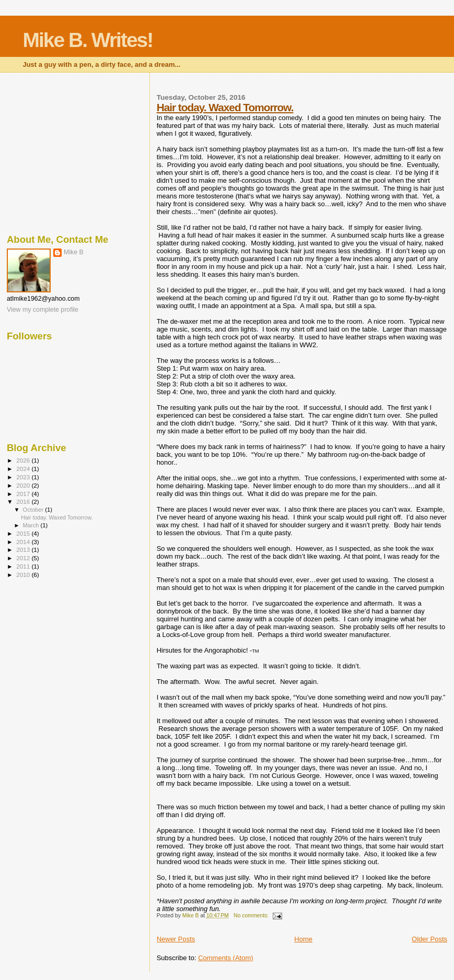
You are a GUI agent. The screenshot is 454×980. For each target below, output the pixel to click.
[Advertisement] (75, 151)
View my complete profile (43, 310)
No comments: (252, 916)
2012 (24, 558)
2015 (24, 533)
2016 (24, 501)
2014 (24, 542)
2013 (24, 550)
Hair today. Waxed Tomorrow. (225, 107)
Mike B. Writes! (88, 40)
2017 (24, 494)
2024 (24, 469)
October (34, 510)
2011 (24, 566)
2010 (24, 575)
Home (303, 939)
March (32, 525)
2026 (24, 460)
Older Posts (429, 939)
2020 (24, 485)
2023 (24, 477)
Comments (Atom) (225, 958)
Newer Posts (176, 939)
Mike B (74, 252)
